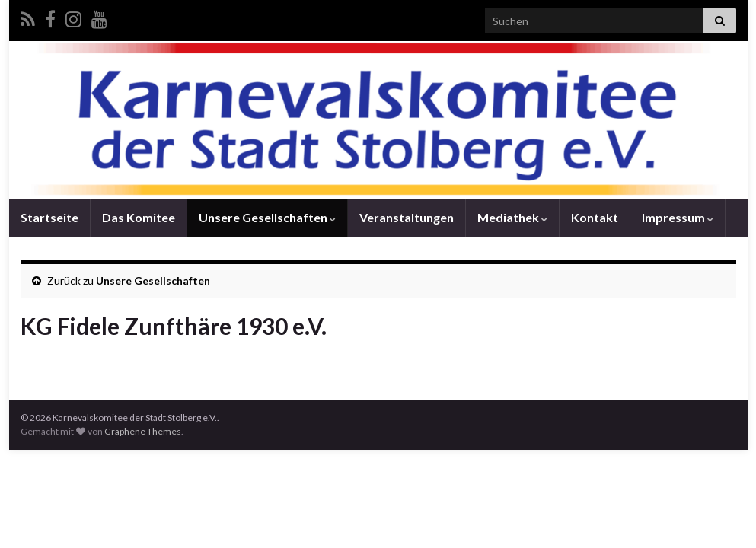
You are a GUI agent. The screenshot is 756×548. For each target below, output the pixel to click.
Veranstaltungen (407, 217)
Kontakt (595, 217)
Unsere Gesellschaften (267, 217)
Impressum (678, 217)
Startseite (49, 217)
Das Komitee (139, 217)
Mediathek (512, 217)
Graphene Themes (143, 431)
